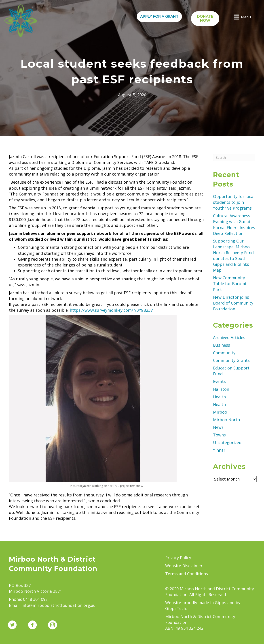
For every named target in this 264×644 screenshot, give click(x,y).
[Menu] (242, 17)
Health (219, 397)
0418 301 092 (35, 599)
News (218, 427)
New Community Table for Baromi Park (230, 283)
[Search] (234, 157)
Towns (219, 435)
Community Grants (231, 360)
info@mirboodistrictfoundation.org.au (59, 605)
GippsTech (176, 608)
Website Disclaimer (184, 566)
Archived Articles (229, 337)
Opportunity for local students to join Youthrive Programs (234, 202)
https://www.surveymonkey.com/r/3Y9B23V (111, 310)
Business (222, 345)
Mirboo (220, 412)
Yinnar (219, 450)
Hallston (221, 389)
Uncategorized (227, 442)
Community (224, 353)
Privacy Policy (178, 558)
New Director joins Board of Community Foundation (233, 303)
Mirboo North (226, 420)
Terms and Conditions (187, 574)
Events (219, 381)
